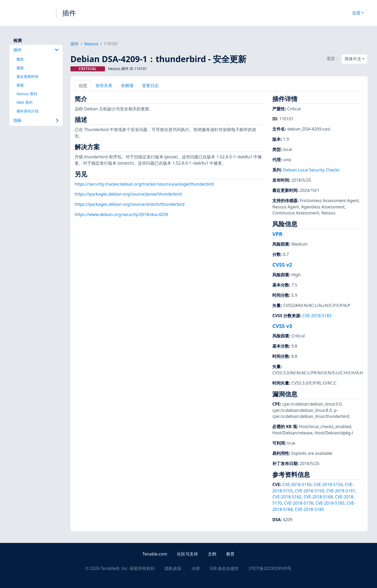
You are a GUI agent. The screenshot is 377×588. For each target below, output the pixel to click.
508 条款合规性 (224, 568)
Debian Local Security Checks (311, 170)
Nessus (91, 44)
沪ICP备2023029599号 (270, 568)
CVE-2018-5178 (299, 503)
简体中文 (353, 59)
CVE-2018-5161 (341, 491)
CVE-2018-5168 (318, 497)
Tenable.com (155, 554)
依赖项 (127, 85)
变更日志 (150, 85)
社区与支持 (187, 554)
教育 (230, 554)
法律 (196, 568)
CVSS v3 (282, 326)
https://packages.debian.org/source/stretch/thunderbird (129, 204)
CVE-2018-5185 (309, 509)
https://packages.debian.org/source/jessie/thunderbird (128, 194)
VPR (277, 234)
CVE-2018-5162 (287, 497)
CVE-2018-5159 (309, 491)
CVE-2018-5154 (328, 484)
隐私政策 (173, 568)
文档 (212, 554)
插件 (69, 13)
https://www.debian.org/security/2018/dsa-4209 (121, 214)
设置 (356, 13)
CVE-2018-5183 (317, 316)
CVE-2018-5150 (297, 484)
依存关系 (104, 85)
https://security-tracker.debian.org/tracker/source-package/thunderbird (144, 184)
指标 (36, 120)
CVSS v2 (282, 265)
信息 (83, 85)
